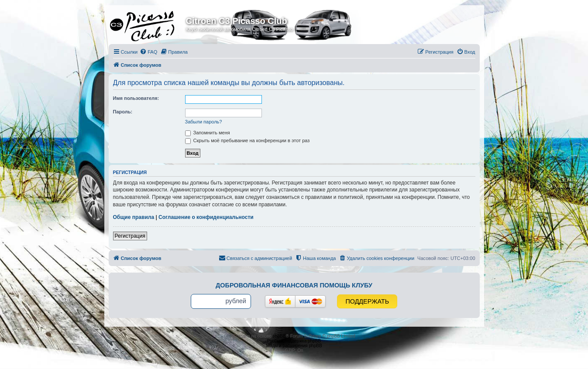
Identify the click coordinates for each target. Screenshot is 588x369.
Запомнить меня (208, 133)
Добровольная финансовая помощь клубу (294, 285)
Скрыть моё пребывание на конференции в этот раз (248, 140)
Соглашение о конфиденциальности (206, 217)
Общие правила (134, 217)
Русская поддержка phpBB (294, 341)
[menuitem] (148, 52)
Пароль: (123, 112)
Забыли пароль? (204, 122)
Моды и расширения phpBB (294, 346)
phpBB (279, 336)
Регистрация (130, 236)
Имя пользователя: (136, 98)
